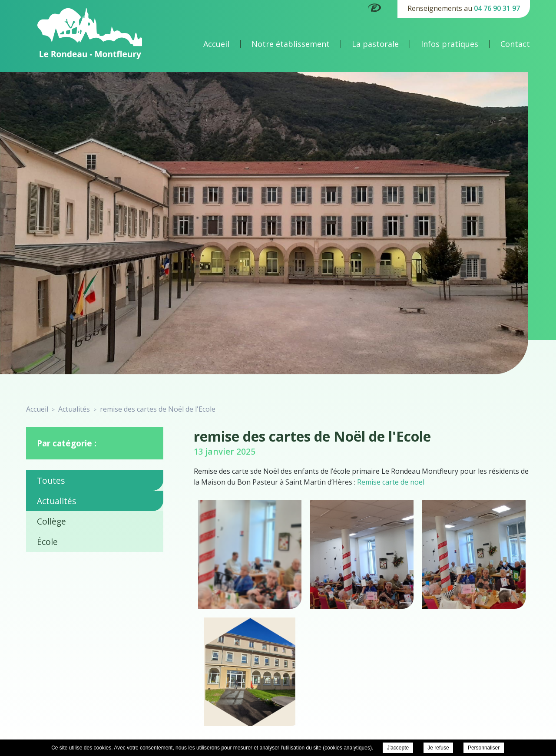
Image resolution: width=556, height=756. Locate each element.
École (47, 542)
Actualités (56, 501)
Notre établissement (291, 44)
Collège (51, 521)
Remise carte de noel (391, 482)
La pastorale (375, 44)
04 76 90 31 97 (497, 8)
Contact (515, 44)
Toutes (51, 480)
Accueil (216, 44)
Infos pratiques (450, 44)
